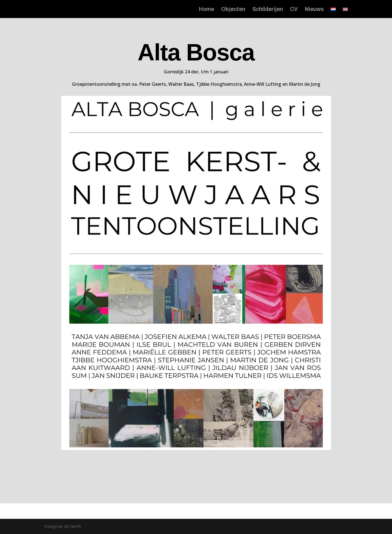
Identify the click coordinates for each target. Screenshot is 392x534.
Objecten (233, 10)
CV (294, 10)
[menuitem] (333, 13)
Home (206, 10)
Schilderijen (268, 10)
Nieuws (314, 10)
